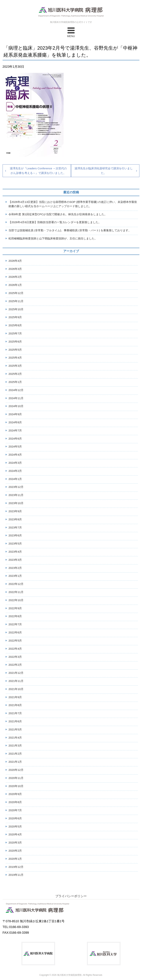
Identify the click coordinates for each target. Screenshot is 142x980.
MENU (71, 32)
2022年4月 (15, 649)
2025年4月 (15, 358)
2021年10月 (16, 689)
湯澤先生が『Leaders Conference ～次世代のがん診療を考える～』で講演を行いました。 (38, 171)
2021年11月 (16, 681)
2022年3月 (15, 657)
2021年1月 (15, 762)
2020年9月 (15, 794)
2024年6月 (15, 439)
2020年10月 (16, 786)
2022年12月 (16, 584)
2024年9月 (15, 414)
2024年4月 (15, 455)
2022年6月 (15, 632)
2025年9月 (15, 317)
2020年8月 (15, 802)
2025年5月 (15, 350)
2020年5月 (15, 826)
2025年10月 (16, 309)
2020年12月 (16, 770)
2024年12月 (16, 390)
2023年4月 (15, 552)
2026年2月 (15, 277)
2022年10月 (16, 600)
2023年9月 (15, 511)
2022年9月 (15, 608)
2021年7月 (15, 713)
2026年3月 (15, 269)
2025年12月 (16, 293)
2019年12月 (16, 867)
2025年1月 (15, 382)
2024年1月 (15, 479)
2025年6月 (15, 342)
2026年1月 (15, 285)
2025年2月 (15, 374)
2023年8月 (15, 519)
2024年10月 (16, 406)
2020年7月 (15, 810)
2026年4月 (15, 261)
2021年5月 (15, 729)
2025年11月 (16, 301)
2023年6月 (15, 535)
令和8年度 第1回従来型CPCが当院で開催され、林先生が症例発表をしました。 (58, 214)
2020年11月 (16, 778)
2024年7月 (15, 430)
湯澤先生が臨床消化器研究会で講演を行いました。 (104, 171)
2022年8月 (15, 616)
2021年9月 (15, 697)
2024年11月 (16, 398)
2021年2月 (15, 754)
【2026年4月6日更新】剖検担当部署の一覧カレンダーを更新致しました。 (55, 222)
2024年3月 (15, 463)
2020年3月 (15, 842)
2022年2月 (15, 665)
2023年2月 (15, 568)
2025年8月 (15, 325)
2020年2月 (15, 851)
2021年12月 (16, 673)
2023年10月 (16, 503)
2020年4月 (15, 834)
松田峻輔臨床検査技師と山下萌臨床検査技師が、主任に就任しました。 (53, 238)
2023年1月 (15, 576)
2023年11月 (16, 495)
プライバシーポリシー (71, 896)
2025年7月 (15, 333)
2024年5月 (15, 446)
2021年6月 (15, 721)
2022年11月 (16, 592)
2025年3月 (15, 366)
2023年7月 (15, 527)
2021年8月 (15, 705)
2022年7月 (15, 624)
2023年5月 (15, 543)
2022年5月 (15, 641)
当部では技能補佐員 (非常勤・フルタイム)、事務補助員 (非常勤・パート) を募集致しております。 (70, 230)
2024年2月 (15, 471)
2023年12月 (16, 487)
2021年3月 (15, 745)
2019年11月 (16, 875)
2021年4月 (15, 738)
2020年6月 (15, 818)
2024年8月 (15, 422)
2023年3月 (15, 560)
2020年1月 (15, 859)
